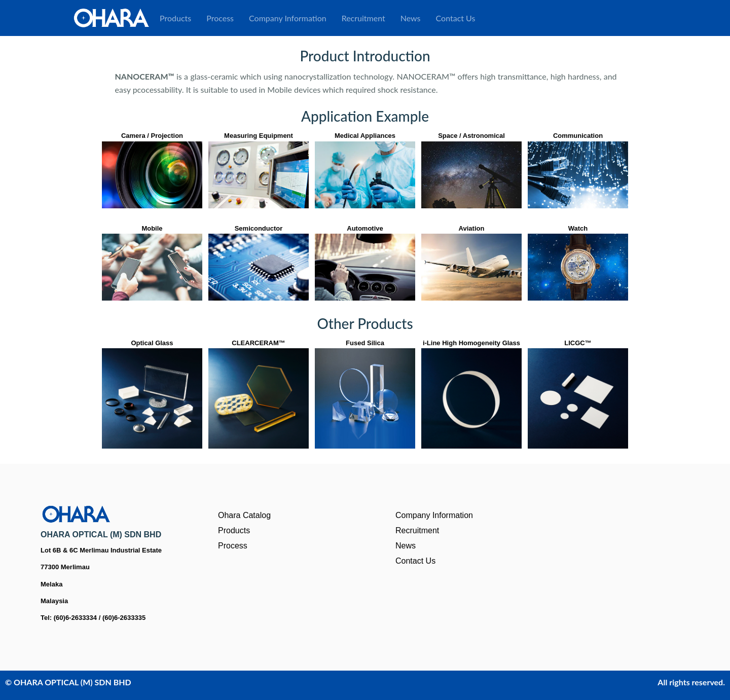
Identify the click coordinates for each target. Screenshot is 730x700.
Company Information (288, 18)
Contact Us (456, 18)
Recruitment (363, 18)
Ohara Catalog (244, 515)
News (411, 18)
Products (175, 18)
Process (220, 18)
